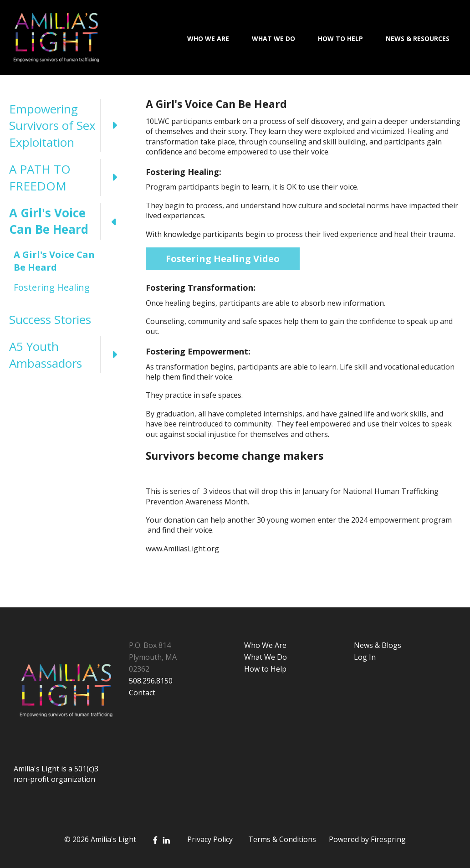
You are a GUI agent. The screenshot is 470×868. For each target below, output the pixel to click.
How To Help (340, 39)
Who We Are (208, 39)
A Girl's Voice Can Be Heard (68, 221)
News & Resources (418, 39)
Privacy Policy (210, 839)
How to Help (265, 669)
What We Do (273, 39)
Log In (365, 657)
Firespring (388, 839)
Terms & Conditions (282, 839)
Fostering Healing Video (223, 259)
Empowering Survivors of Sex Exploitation (68, 126)
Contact (142, 693)
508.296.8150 (151, 681)
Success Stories (50, 319)
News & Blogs (378, 645)
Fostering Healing (52, 287)
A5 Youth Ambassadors (68, 355)
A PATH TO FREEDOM (68, 177)
